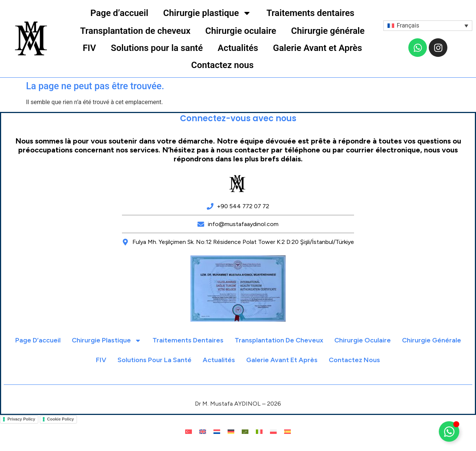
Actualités (238, 48)
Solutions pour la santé (157, 48)
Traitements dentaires (310, 13)
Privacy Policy (21, 419)
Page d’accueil (119, 13)
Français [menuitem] (408, 25)
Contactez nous (222, 65)
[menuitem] (428, 26)
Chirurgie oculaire (241, 31)
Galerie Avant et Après (318, 48)
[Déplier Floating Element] (449, 431)
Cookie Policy (61, 419)
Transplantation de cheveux (135, 31)
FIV (89, 48)
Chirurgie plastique (208, 13)
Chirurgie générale (328, 31)
